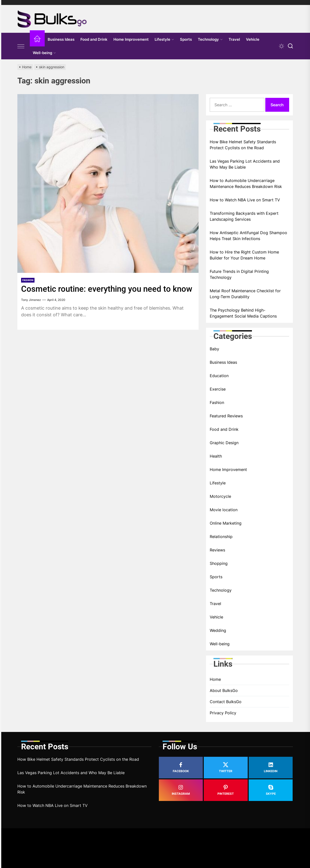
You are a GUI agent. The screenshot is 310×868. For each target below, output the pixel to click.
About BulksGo (224, 690)
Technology (210, 39)
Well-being (44, 53)
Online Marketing (226, 523)
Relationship (221, 537)
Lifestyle (164, 39)
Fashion (28, 280)
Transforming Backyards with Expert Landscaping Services (244, 216)
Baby (214, 349)
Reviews (217, 550)
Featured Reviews (226, 416)
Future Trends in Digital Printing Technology (239, 274)
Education (219, 376)
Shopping (219, 563)
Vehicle (253, 39)
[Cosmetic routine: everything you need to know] (108, 183)
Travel (234, 39)
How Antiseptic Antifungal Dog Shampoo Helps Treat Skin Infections (248, 236)
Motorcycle (220, 496)
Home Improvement (131, 39)
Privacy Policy (223, 713)
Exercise (218, 389)
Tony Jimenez (31, 310)
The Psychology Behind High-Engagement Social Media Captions (243, 313)
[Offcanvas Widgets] (21, 46)
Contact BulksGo (226, 702)
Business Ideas (61, 39)
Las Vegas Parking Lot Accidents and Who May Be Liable (245, 164)
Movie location (224, 510)
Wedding (218, 630)
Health (216, 456)
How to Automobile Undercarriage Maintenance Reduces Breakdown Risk (246, 183)
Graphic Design (224, 443)
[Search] (290, 46)
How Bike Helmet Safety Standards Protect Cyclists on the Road (243, 145)
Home (215, 679)
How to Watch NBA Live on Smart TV (245, 200)
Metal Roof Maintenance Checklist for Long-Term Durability (245, 294)
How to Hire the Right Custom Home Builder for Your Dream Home (244, 255)
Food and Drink (94, 39)
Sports (186, 39)
